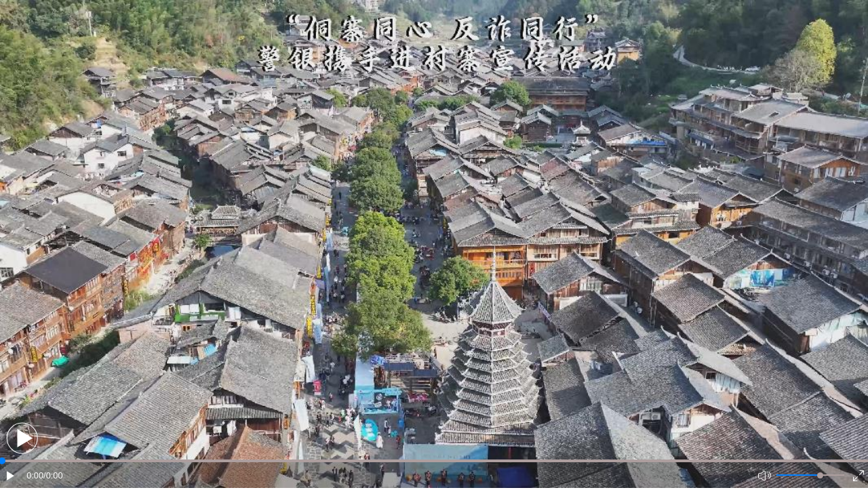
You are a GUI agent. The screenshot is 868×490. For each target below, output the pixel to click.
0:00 (35, 475)
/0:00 (53, 475)
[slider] (820, 475)
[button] (22, 438)
